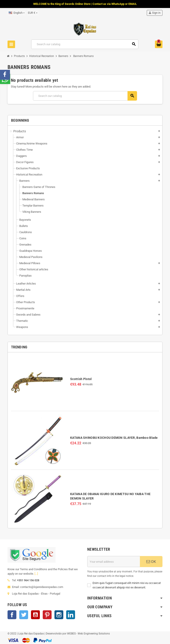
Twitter (24, 615)
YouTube (35, 615)
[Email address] (114, 562)
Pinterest (47, 615)
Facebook (12, 615)
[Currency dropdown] (33, 13)
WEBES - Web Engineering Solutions (88, 634)
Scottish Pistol (81, 379)
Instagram (59, 615)
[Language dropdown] (17, 13)
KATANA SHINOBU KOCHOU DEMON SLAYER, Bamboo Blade (114, 438)
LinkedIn (71, 615)
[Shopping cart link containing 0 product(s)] (159, 44)
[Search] (85, 44)
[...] (36, 574)
